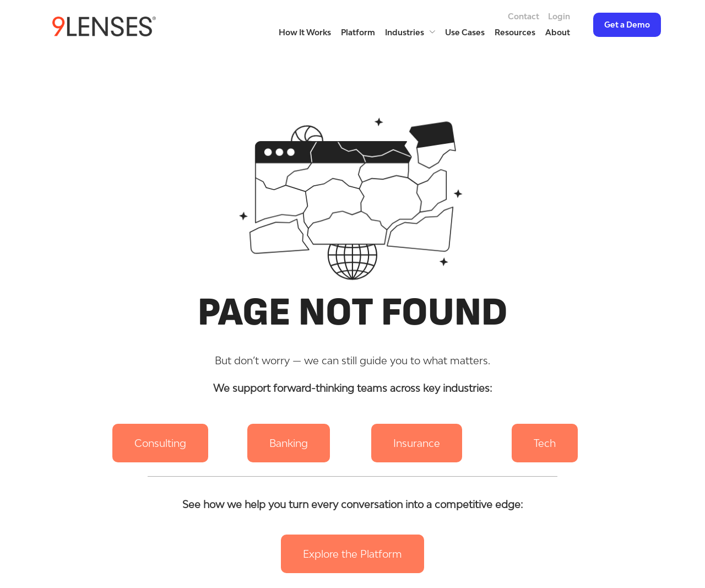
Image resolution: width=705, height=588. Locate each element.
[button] (160, 443)
